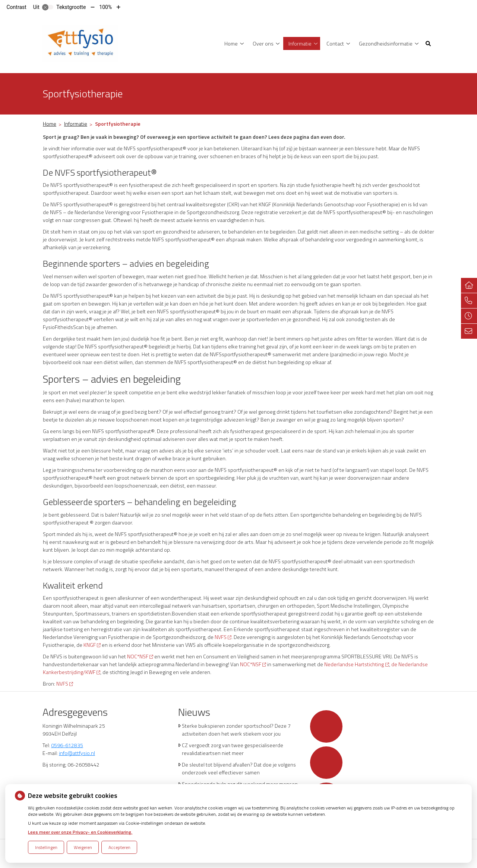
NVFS (223, 637)
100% (105, 7)
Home (231, 43)
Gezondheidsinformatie (386, 43)
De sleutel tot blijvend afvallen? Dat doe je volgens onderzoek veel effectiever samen (239, 768)
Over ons (263, 43)
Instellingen (46, 847)
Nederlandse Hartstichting (356, 664)
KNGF (92, 645)
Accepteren (119, 847)
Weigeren (83, 847)
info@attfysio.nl (77, 753)
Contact (335, 43)
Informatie (300, 43)
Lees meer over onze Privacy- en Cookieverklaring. (80, 832)
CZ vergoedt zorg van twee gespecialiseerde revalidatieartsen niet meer (233, 749)
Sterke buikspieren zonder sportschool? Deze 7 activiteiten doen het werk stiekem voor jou (236, 730)
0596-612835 (67, 745)
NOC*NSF (140, 656)
